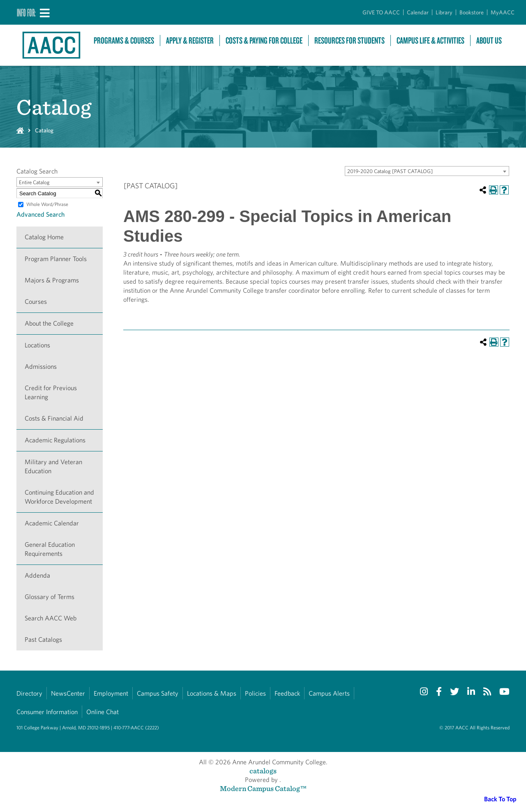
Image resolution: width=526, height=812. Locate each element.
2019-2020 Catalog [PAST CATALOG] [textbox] (390, 171)
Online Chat (103, 712)
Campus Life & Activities (430, 40)
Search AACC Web (51, 618)
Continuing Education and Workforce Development (59, 497)
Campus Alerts (329, 693)
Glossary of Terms (50, 597)
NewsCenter (68, 693)
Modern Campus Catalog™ (263, 788)
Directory (29, 693)
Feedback (287, 693)
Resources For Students (350, 40)
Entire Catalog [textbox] (34, 182)
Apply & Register (190, 40)
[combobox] (427, 171)
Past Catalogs (43, 640)
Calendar (418, 12)
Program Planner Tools (56, 259)
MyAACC (503, 12)
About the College (49, 323)
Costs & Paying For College (264, 40)
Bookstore (472, 12)
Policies (255, 693)
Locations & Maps (212, 693)
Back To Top (500, 799)
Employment (111, 693)
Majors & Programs (52, 280)
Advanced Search (40, 214)
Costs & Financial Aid (54, 418)
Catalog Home (44, 237)
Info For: (26, 12)
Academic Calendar (52, 523)
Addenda (37, 575)
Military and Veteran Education (53, 466)
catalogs (263, 771)
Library (444, 12)
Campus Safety (158, 693)
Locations (37, 345)
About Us (489, 40)
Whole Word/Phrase (47, 204)
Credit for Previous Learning (51, 392)
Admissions (41, 367)
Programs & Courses (124, 40)
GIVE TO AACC (381, 12)
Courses (36, 302)
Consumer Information (47, 712)
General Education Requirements (50, 549)
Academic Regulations (55, 440)
